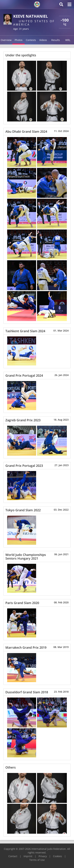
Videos (43, 40)
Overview (6, 40)
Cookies (58, 856)
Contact (13, 856)
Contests (31, 40)
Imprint (28, 856)
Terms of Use (37, 860)
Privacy (43, 856)
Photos (19, 40)
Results (56, 40)
